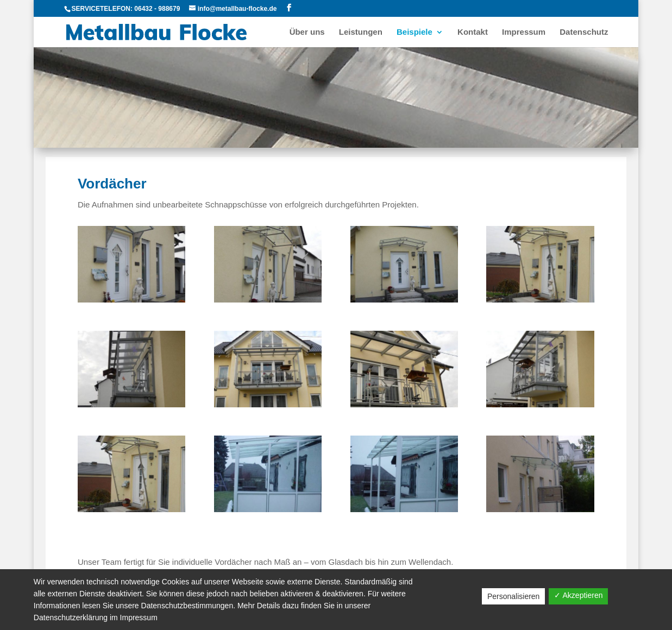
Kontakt (473, 32)
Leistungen (361, 32)
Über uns (307, 32)
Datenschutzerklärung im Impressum (96, 618)
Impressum (524, 32)
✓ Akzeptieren (578, 595)
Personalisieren (514, 596)
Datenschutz (584, 32)
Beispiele (414, 32)
